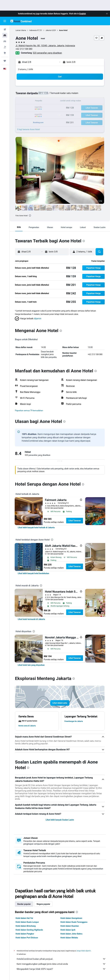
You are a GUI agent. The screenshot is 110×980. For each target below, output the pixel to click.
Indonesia (33, 30)
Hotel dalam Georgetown (71, 918)
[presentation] (30, 216)
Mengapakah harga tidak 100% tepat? (61, 969)
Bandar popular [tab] (24, 904)
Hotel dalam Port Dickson (27, 938)
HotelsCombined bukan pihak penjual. (61, 959)
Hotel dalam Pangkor (25, 934)
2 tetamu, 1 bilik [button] (25, 69)
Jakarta (48, 30)
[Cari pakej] (5, 47)
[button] (107, 14)
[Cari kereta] (5, 41)
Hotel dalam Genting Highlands (29, 930)
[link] (36, 528)
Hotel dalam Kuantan (70, 926)
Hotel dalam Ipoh (68, 930)
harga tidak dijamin (84, 951)
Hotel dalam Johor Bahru (71, 934)
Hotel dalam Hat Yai (24, 918)
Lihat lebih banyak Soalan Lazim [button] (60, 820)
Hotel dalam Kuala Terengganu (74, 922)
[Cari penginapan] (5, 35)
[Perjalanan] (5, 61)
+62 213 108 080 (24, 49)
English (83, 14)
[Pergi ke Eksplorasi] (5, 53)
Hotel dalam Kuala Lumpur (27, 922)
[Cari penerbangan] (5, 30)
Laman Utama (21, 30)
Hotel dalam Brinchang (26, 926)
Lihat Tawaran (75, 521)
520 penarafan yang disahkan (47, 53)
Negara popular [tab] (43, 904)
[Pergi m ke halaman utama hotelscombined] (21, 21)
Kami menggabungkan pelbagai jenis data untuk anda (61, 964)
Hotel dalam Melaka (69, 938)
